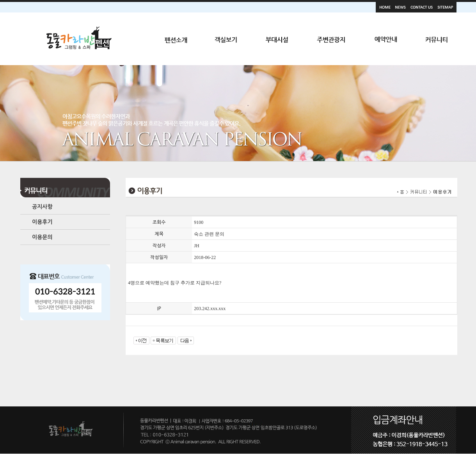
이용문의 (42, 237)
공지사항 (42, 207)
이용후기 (42, 222)
